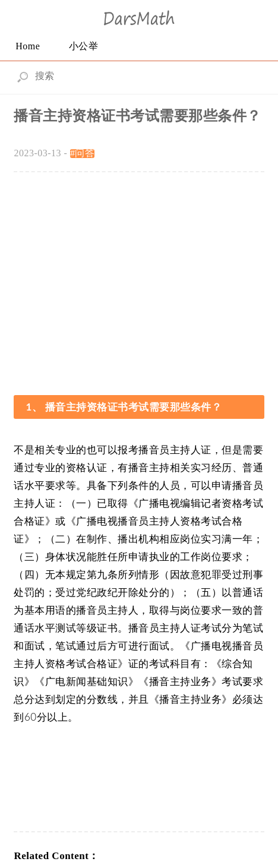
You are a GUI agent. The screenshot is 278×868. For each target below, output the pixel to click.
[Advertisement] (139, 277)
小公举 (84, 46)
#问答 (83, 153)
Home (28, 46)
